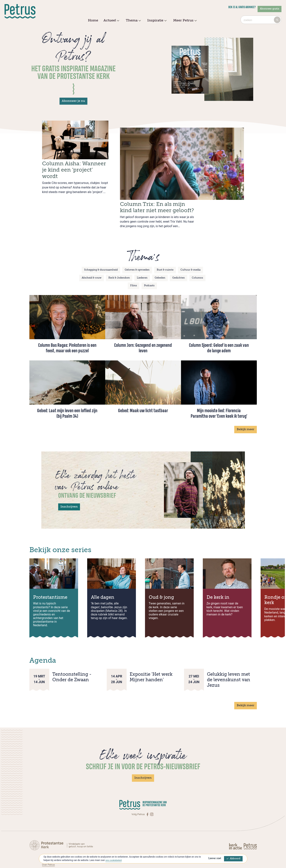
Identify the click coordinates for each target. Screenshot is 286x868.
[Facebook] (148, 799)
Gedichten (179, 263)
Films (134, 270)
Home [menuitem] (93, 20)
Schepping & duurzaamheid (101, 255)
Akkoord (233, 859)
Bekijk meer (246, 414)
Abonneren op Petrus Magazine (60, 845)
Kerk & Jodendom (119, 263)
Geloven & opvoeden (137, 255)
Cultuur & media (190, 255)
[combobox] (261, 20)
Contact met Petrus (53, 841)
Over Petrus (49, 849)
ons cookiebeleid (114, 860)
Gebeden (160, 263)
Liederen (142, 263)
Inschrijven (69, 491)
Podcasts (149, 270)
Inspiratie (156, 21)
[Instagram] (152, 799)
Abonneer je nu (73, 101)
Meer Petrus (185, 21)
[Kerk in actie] (236, 831)
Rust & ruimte (165, 255)
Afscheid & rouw (92, 263)
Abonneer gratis (270, 9)
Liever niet (215, 858)
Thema (133, 21)
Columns (197, 263)
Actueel (111, 21)
